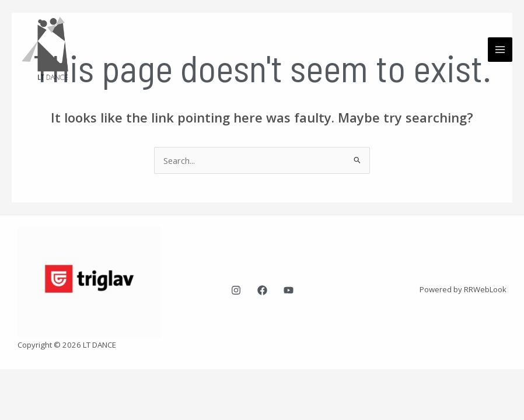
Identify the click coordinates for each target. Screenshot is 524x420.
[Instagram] (236, 290)
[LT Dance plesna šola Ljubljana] (53, 50)
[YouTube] (289, 290)
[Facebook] (262, 290)
